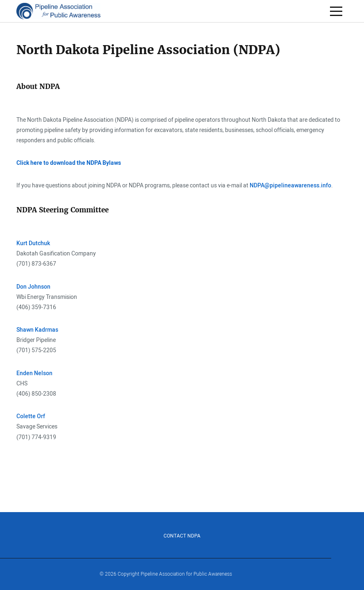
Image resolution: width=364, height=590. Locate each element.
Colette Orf (31, 416)
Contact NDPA (182, 536)
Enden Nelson (34, 373)
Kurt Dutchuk (34, 243)
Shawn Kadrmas (37, 330)
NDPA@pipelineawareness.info (290, 186)
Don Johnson (33, 287)
